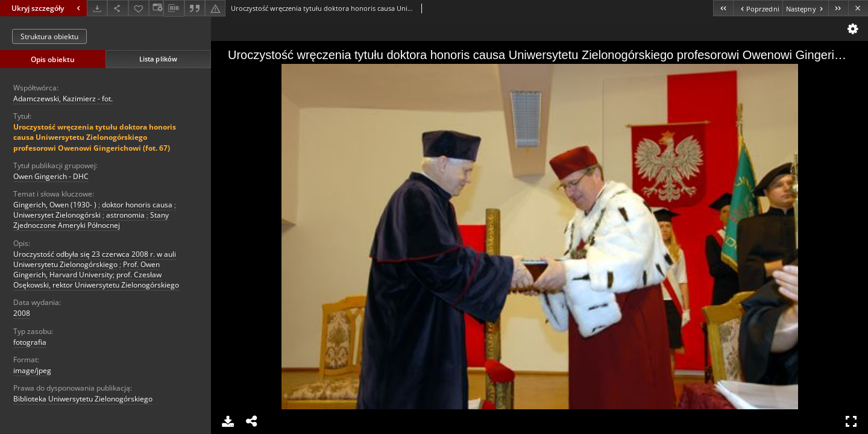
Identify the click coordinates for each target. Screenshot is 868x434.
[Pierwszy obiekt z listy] (723, 8)
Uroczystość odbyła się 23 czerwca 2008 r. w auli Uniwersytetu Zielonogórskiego (95, 259)
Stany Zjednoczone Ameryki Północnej (91, 220)
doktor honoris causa (137, 205)
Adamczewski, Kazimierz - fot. (63, 99)
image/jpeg (32, 370)
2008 (22, 313)
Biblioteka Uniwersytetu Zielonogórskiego (83, 399)
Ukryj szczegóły (47, 8)
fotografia (30, 342)
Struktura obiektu (49, 36)
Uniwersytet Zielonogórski (57, 215)
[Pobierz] (97, 8)
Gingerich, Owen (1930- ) (55, 205)
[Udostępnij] (118, 8)
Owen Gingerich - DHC (51, 176)
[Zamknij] (858, 8)
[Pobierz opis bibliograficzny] (174, 8)
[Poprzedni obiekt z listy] (757, 8)
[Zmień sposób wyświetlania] (156, 8)
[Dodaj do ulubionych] (139, 8)
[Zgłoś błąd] (215, 8)
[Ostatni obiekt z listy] (838, 8)
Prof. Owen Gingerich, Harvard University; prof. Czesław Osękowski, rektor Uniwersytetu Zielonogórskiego (96, 275)
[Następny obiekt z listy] (805, 8)
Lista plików (158, 59)
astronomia (125, 215)
